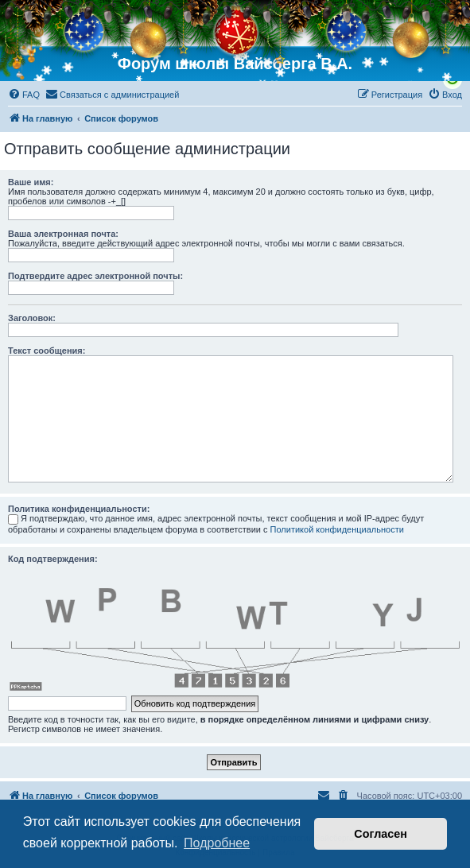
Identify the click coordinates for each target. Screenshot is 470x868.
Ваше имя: (31, 182)
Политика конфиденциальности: (79, 509)
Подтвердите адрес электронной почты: (95, 276)
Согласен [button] (381, 834)
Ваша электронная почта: (63, 234)
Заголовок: (32, 318)
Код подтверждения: (53, 559)
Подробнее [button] (217, 843)
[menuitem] (24, 95)
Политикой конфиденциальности (337, 529)
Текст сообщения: (47, 351)
